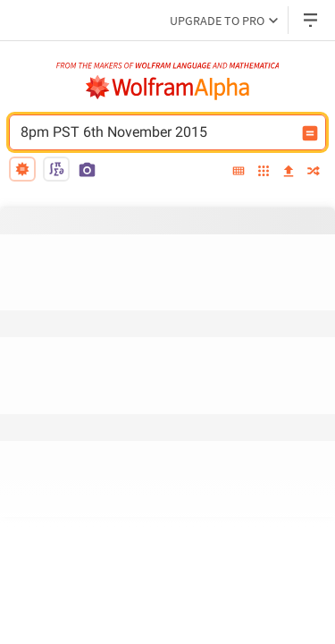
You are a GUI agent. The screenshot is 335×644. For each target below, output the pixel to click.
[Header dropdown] (312, 20)
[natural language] (22, 169)
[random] (314, 172)
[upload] (289, 172)
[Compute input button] (310, 133)
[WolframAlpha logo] (168, 88)
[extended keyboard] (239, 172)
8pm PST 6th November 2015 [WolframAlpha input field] (156, 132)
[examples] (264, 172)
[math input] (56, 169)
